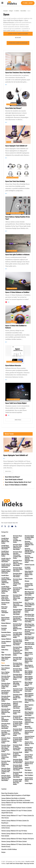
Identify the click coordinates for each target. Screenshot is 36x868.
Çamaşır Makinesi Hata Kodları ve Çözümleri (13, 798)
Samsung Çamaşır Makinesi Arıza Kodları (30, 738)
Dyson (29, 11)
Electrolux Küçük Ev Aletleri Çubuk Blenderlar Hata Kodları (18, 724)
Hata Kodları (23, 11)
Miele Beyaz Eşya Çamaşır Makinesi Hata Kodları (30, 605)
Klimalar (27, 581)
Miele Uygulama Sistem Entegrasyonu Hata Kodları (29, 707)
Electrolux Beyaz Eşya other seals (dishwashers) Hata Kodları (18, 642)
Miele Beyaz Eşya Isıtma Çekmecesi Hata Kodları (30, 620)
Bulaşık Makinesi (6, 623)
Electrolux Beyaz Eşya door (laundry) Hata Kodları (6, 740)
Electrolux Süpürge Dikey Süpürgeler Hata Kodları (29, 544)
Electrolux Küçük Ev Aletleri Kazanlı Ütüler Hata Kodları (18, 747)
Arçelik (3, 536)
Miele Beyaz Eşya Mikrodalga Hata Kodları (29, 639)
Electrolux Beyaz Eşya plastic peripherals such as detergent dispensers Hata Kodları (18, 651)
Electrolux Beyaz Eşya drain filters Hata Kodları (18, 569)
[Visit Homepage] (12, 3)
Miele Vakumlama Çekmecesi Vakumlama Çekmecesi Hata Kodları (30, 721)
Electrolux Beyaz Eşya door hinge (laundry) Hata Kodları (6, 771)
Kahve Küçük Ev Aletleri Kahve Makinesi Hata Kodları (29, 574)
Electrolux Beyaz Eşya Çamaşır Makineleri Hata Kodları (6, 712)
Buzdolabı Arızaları (4, 629)
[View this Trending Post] (6, 302)
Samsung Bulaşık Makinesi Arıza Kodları (29, 732)
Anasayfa (5, 11)
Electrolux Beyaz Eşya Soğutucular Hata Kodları (18, 665)
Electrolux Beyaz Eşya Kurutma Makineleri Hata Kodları (18, 619)
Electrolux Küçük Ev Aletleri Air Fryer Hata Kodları (18, 718)
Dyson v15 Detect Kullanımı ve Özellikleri (17, 292)
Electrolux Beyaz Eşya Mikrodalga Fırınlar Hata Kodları (18, 635)
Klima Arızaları (29, 579)
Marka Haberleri (29, 589)
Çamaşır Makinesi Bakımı (6, 646)
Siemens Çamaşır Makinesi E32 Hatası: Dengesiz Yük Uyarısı (18, 839)
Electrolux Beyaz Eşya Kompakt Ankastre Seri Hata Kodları (18, 612)
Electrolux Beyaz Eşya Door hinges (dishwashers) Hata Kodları (6, 778)
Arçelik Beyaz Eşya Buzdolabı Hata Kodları (6, 547)
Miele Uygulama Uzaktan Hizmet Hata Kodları (29, 714)
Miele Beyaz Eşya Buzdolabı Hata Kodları (29, 599)
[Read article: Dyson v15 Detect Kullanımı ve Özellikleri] (18, 281)
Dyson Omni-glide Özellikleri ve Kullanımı (17, 255)
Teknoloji (27, 768)
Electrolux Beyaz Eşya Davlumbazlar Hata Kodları (6, 719)
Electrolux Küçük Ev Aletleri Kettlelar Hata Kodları (18, 755)
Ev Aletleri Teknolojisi (28, 568)
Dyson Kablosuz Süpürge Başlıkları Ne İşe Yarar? (18, 482)
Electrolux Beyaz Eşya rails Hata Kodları (18, 659)
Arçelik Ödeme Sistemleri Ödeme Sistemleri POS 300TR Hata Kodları (6, 590)
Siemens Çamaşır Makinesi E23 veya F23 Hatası (14, 831)
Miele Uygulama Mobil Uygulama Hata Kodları (29, 695)
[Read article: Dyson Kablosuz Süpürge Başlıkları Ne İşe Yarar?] (18, 206)
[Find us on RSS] (16, 526)
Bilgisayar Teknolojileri (5, 612)
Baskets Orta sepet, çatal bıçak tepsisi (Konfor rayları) (6, 598)
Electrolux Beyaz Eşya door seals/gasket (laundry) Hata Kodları (18, 555)
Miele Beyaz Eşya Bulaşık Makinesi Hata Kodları (29, 593)
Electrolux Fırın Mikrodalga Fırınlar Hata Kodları (17, 684)
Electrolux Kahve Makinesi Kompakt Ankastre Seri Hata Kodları (18, 705)
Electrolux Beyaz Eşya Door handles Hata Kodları (6, 764)
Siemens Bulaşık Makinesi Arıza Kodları (29, 764)
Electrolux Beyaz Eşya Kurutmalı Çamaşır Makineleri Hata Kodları (18, 627)
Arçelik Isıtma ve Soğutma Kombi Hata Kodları (6, 566)
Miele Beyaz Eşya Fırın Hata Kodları (29, 615)
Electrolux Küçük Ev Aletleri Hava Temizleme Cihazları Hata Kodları (18, 732)
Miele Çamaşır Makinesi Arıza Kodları (29, 654)
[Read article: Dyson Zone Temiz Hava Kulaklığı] (18, 170)
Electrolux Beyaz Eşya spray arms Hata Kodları (18, 670)
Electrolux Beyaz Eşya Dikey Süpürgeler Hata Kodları (6, 733)
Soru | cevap (28, 3)
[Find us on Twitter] (5, 526)
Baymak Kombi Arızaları (5, 604)
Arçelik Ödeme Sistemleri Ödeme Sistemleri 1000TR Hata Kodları (6, 581)
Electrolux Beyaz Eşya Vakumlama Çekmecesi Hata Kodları (18, 677)
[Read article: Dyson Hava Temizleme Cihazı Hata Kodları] (18, 61)
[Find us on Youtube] (12, 526)
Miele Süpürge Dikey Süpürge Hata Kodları (29, 673)
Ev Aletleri (17, 11)
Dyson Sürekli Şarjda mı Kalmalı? (14, 480)
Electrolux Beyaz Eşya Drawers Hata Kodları (18, 575)
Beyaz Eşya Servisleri (13, 399)
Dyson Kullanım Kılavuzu (14, 362)
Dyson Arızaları (12, 104)
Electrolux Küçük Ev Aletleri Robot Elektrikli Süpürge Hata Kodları (18, 767)
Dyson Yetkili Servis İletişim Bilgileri (18, 34)
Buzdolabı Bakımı (6, 632)
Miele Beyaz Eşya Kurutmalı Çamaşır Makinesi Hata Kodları (30, 632)
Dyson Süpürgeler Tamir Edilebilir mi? (16, 146)
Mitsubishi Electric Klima (28, 727)
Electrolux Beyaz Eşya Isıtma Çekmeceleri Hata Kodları (18, 605)
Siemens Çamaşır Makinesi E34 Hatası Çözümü (14, 841)
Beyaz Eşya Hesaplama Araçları (10, 793)
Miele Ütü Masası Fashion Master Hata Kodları (29, 690)
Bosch (3, 615)
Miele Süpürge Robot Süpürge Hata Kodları (29, 678)
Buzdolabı (4, 626)
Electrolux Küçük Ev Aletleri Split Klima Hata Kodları (18, 782)
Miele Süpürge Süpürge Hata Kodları (29, 684)
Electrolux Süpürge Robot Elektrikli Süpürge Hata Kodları (30, 551)
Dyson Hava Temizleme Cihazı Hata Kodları (18, 73)
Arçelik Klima (5, 575)
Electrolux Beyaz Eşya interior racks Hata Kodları (18, 590)
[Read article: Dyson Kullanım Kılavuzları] (18, 354)
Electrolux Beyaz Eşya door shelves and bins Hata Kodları (18, 563)
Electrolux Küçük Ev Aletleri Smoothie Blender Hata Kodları (18, 775)
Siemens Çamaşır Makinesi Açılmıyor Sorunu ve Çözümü (17, 808)
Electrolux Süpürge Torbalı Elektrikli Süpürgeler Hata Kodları (29, 559)
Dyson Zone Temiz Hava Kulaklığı (15, 181)
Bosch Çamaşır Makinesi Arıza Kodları (5, 619)
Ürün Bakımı (28, 770)
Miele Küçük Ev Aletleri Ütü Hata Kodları (29, 667)
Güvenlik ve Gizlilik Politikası (9, 849)
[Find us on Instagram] (9, 526)
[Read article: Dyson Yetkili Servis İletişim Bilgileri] (18, 392)
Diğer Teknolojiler (12, 178)
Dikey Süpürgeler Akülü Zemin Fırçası (6, 659)
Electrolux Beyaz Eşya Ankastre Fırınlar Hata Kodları (6, 679)
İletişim (3, 852)
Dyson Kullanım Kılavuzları (18, 43)
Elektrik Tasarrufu (30, 565)
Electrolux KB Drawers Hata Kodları (17, 712)
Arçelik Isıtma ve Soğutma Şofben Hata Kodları (6, 571)
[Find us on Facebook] (2, 526)
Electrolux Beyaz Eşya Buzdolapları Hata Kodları (6, 705)
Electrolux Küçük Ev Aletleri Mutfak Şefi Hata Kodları (18, 761)
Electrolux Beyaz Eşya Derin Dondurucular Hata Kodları (6, 726)
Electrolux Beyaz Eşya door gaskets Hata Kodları (6, 756)
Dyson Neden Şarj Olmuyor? (13, 108)
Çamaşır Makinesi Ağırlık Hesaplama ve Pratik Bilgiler (16, 795)
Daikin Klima (5, 650)
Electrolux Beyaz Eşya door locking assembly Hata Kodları (18, 539)
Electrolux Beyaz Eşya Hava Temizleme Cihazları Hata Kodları (18, 582)
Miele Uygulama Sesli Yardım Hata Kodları (30, 701)
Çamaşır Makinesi (6, 639)
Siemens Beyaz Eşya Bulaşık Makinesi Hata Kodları (29, 750)
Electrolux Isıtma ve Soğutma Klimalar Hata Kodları (18, 697)
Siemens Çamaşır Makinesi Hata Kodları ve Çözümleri (16, 800)
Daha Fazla (18, 420)
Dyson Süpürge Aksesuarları (15, 213)
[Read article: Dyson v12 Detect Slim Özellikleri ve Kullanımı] (18, 314)
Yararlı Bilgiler (29, 783)
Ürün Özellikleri (12, 251)
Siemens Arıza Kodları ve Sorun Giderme (29, 744)
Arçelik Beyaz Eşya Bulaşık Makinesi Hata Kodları (5, 541)
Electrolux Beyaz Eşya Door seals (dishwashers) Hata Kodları (18, 547)
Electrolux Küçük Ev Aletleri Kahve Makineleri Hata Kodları (18, 740)
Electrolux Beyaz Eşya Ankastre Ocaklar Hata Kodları (6, 686)
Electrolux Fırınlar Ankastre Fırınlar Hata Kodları (18, 690)
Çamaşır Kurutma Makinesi (6, 636)
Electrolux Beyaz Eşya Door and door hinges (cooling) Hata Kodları (6, 748)
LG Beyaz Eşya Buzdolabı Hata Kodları (29, 585)
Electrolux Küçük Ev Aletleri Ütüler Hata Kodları (29, 537)
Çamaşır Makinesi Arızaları (6, 642)
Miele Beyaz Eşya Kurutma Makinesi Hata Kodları (30, 626)
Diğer (3, 652)
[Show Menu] (2, 3)
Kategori (11, 11)
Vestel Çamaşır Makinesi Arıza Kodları (29, 779)
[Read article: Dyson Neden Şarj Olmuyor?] (18, 97)
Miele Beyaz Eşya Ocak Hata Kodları (30, 643)
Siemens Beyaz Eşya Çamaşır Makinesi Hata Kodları (29, 757)
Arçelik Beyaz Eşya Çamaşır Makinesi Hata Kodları (5, 554)
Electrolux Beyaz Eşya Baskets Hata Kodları (6, 692)
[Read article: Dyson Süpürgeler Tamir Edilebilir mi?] (18, 135)
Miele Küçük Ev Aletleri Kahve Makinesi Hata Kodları (29, 660)
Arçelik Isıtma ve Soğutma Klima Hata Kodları (6, 560)
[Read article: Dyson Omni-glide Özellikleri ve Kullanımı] (18, 243)
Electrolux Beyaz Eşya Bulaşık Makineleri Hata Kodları (6, 699)
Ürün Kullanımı (29, 773)
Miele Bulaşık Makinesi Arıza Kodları (29, 648)
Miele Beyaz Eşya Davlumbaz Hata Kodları (29, 610)
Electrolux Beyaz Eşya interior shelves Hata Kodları (18, 597)
